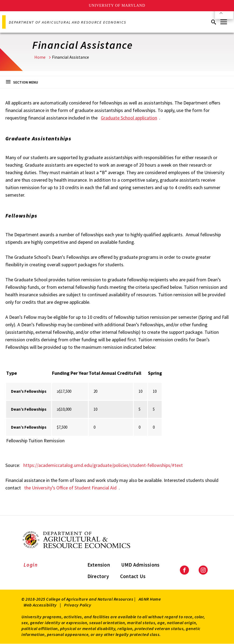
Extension (99, 565)
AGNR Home (150, 599)
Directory (98, 576)
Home (40, 57)
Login (31, 565)
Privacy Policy (78, 605)
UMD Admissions (140, 565)
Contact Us (133, 576)
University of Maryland (117, 5)
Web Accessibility (40, 605)
